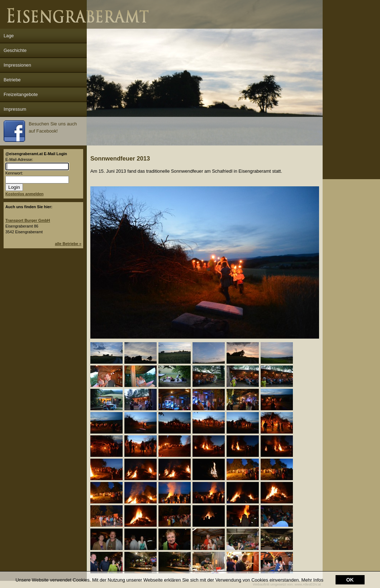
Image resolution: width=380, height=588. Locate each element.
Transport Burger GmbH (28, 220)
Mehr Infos (312, 571)
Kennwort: (14, 173)
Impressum (15, 109)
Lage (9, 36)
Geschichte (15, 50)
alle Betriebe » (68, 244)
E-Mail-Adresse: (19, 159)
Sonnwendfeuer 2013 (120, 159)
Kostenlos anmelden (24, 194)
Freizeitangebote (21, 94)
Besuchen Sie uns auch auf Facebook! (40, 131)
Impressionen (17, 65)
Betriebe (12, 80)
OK (350, 570)
